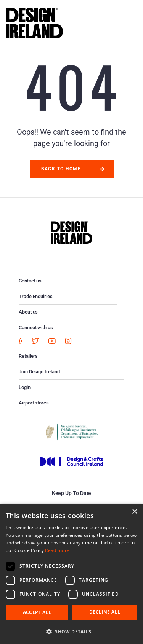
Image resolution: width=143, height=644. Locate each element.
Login (25, 387)
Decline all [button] (105, 612)
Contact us (30, 281)
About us (28, 312)
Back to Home (61, 169)
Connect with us (36, 328)
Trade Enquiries (36, 296)
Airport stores (34, 403)
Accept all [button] (37, 612)
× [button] (134, 512)
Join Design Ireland (39, 372)
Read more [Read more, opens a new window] (57, 550)
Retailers (28, 356)
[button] (71, 631)
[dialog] (71, 574)
